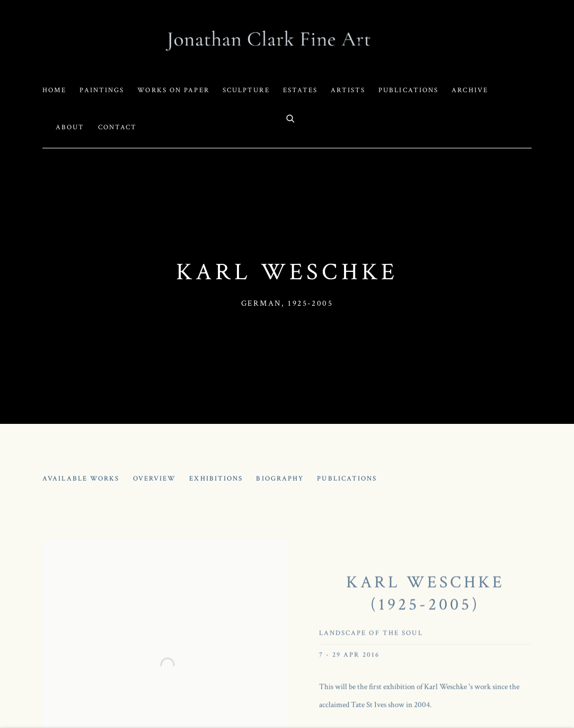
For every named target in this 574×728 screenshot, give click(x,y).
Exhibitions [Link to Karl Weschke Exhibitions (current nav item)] (216, 479)
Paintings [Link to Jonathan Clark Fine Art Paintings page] (102, 90)
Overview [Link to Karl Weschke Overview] (155, 479)
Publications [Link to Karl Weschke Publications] (347, 479)
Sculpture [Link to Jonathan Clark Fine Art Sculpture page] (246, 90)
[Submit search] (291, 118)
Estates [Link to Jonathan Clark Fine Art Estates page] (301, 90)
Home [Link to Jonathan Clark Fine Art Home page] (54, 90)
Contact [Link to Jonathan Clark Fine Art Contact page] (118, 127)
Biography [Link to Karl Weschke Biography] (280, 479)
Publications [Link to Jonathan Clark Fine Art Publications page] (408, 90)
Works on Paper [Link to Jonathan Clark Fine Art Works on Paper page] (173, 90)
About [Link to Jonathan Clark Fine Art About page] (70, 127)
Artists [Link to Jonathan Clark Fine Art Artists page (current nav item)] (348, 90)
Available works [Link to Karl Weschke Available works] (81, 479)
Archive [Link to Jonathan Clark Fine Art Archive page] (470, 90)
